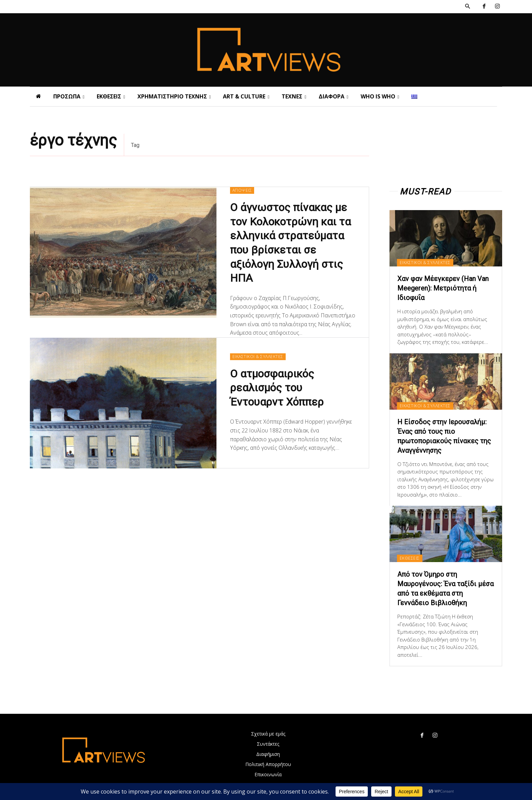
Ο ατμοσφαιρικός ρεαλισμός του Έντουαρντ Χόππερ (277, 388)
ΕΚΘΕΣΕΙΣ (410, 558)
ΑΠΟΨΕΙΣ (242, 190)
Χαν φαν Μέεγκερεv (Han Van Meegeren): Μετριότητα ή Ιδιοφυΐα (443, 288)
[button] (468, 6)
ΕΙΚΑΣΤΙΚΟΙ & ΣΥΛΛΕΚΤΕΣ (258, 357)
